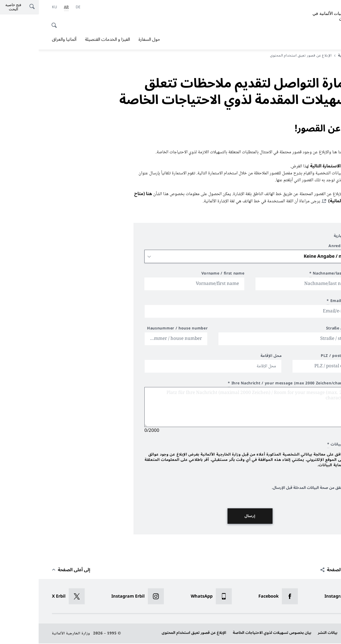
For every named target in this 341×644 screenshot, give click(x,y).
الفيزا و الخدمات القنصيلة (69, 39)
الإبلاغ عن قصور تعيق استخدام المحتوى (155, 633)
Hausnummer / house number (139, 330)
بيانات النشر (289, 633)
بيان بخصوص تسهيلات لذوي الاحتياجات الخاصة (233, 633)
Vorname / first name (184, 275)
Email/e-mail (303, 302)
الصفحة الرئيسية (312, 55)
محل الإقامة (233, 357)
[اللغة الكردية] (16, 7)
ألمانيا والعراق (26, 39)
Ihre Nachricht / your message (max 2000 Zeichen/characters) (253, 385)
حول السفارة (111, 39)
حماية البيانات (316, 633)
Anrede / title (303, 247)
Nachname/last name (294, 275)
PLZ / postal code (300, 357)
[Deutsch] (39, 7)
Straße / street (302, 330)
